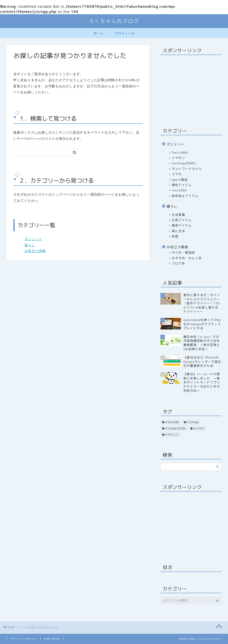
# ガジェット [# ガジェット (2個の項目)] (172, 435)
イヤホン (178, 158)
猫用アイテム (182, 225)
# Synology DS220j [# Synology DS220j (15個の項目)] (175, 428)
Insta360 (179, 190)
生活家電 (178, 215)
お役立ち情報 (35, 251)
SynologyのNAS (184, 163)
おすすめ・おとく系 (187, 258)
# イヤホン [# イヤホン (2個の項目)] (199, 428)
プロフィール (125, 33)
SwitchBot (180, 152)
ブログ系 (178, 263)
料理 (175, 236)
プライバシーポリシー (24, 639)
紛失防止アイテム (185, 196)
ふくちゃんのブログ (114, 21)
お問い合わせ (52, 639)
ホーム (99, 33)
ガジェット (33, 239)
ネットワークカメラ (187, 169)
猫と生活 (178, 231)
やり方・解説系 (183, 252)
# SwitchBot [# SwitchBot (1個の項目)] (172, 422)
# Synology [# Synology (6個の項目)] (193, 422)
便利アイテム (182, 185)
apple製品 (180, 180)
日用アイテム (182, 220)
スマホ (177, 174)
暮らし (30, 245)
